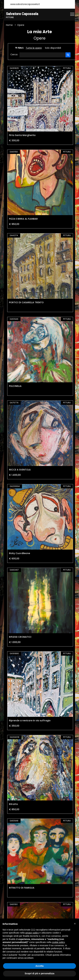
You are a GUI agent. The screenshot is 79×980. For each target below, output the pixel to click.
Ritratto (13, 804)
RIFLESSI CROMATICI (20, 637)
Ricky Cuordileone (20, 553)
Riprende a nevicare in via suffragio (30, 721)
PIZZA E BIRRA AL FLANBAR (23, 219)
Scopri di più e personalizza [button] (39, 973)
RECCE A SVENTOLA (20, 470)
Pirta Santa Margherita (22, 135)
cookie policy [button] (58, 942)
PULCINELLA (15, 386)
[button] (75, 924)
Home (9, 25)
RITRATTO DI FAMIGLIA (22, 888)
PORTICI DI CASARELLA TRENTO (26, 302)
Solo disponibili (53, 48)
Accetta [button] (40, 966)
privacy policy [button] (32, 933)
